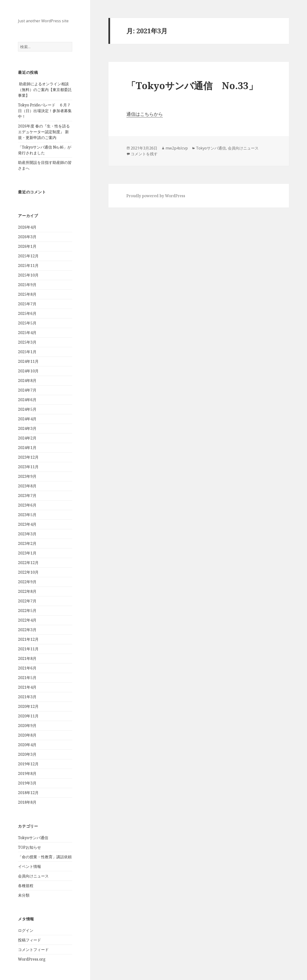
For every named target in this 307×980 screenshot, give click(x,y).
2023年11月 (28, 467)
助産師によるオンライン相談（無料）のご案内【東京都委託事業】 (45, 90)
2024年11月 (28, 361)
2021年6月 (27, 668)
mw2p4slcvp (177, 148)
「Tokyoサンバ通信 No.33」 (192, 85)
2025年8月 (27, 294)
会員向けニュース (33, 876)
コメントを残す (144, 154)
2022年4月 (27, 620)
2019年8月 (27, 773)
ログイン (26, 930)
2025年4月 (27, 333)
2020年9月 (27, 726)
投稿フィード (30, 940)
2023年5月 (27, 515)
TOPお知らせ (30, 847)
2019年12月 (28, 764)
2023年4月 (27, 524)
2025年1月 (27, 352)
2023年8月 (27, 486)
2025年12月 (28, 256)
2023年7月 (27, 496)
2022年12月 (28, 563)
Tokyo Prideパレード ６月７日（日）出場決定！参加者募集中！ (45, 111)
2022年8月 (27, 591)
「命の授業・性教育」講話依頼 (45, 857)
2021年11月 (28, 649)
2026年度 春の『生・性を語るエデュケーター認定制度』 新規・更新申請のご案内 (44, 132)
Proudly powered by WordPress (156, 196)
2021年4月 (27, 687)
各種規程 (26, 886)
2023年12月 (28, 457)
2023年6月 (27, 505)
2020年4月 (27, 745)
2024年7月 (27, 390)
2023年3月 (27, 534)
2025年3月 (27, 342)
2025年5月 (27, 323)
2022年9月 (27, 582)
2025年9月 (27, 285)
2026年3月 (27, 237)
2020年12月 (28, 706)
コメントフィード (33, 950)
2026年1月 (27, 246)
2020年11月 (28, 716)
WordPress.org (32, 959)
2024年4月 (27, 419)
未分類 (24, 895)
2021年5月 (27, 678)
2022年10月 (28, 572)
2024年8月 (27, 380)
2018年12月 (28, 793)
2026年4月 (27, 227)
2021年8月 (27, 658)
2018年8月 (27, 802)
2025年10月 (28, 275)
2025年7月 (27, 304)
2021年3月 (27, 697)
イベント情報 (30, 866)
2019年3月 (27, 783)
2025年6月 (27, 313)
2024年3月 (27, 428)
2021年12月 (28, 639)
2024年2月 (27, 438)
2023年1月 (27, 553)
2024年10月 (28, 371)
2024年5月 (27, 409)
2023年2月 (27, 543)
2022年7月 (27, 601)
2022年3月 (27, 630)
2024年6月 (27, 400)
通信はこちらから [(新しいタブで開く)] (145, 114)
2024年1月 (27, 448)
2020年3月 (27, 754)
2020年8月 (27, 735)
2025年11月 (28, 265)
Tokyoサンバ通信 (33, 838)
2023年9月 (27, 476)
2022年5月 (27, 611)
